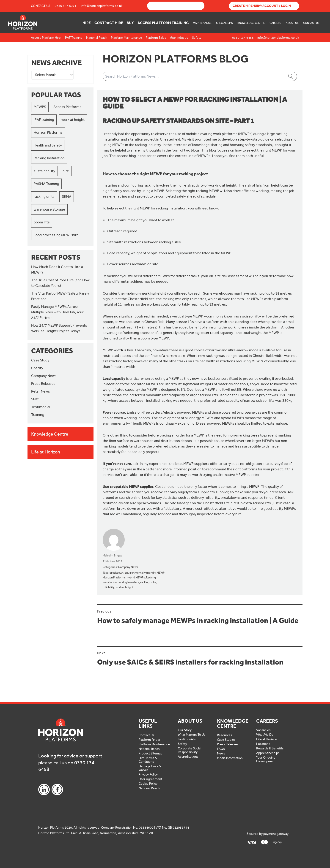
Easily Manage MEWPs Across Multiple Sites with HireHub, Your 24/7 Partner (57, 312)
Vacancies (263, 730)
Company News (44, 376)
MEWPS (40, 107)
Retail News (41, 391)
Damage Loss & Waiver (150, 768)
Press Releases (43, 384)
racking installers (128, 582)
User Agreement (150, 779)
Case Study (40, 360)
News (221, 753)
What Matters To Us (192, 735)
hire (66, 171)
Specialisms (224, 23)
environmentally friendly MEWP (145, 573)
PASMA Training (46, 184)
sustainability (44, 171)
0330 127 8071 (66, 6)
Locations (263, 744)
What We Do (265, 735)
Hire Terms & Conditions (148, 760)
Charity (37, 368)
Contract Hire (109, 23)
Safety (182, 744)
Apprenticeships (268, 753)
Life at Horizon (267, 739)
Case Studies (226, 740)
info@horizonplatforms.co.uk (102, 6)
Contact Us (41, 6)
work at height (73, 120)
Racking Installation (49, 158)
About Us (292, 23)
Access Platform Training (163, 23)
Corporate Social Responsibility (190, 750)
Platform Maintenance (154, 744)
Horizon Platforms (48, 132)
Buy (130, 23)
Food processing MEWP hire (56, 235)
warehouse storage (49, 209)
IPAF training (44, 120)
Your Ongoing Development (266, 759)
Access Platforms (67, 107)
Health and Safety (48, 145)
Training (38, 415)
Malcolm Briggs (112, 555)
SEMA (67, 197)
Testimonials (187, 739)
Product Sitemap (150, 753)
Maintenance (202, 23)
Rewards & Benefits (270, 748)
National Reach (149, 749)
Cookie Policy (148, 784)
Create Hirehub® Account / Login (262, 6)
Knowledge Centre (251, 23)
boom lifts (42, 222)
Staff (35, 399)
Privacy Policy (148, 774)
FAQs (221, 749)
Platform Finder (150, 740)
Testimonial (41, 407)
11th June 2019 (112, 561)
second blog (126, 156)
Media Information (230, 758)
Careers (275, 23)
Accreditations (188, 757)
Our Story (185, 730)
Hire (87, 23)
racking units (44, 197)
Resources (225, 735)
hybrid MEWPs (136, 577)
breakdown (117, 573)
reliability (109, 587)
